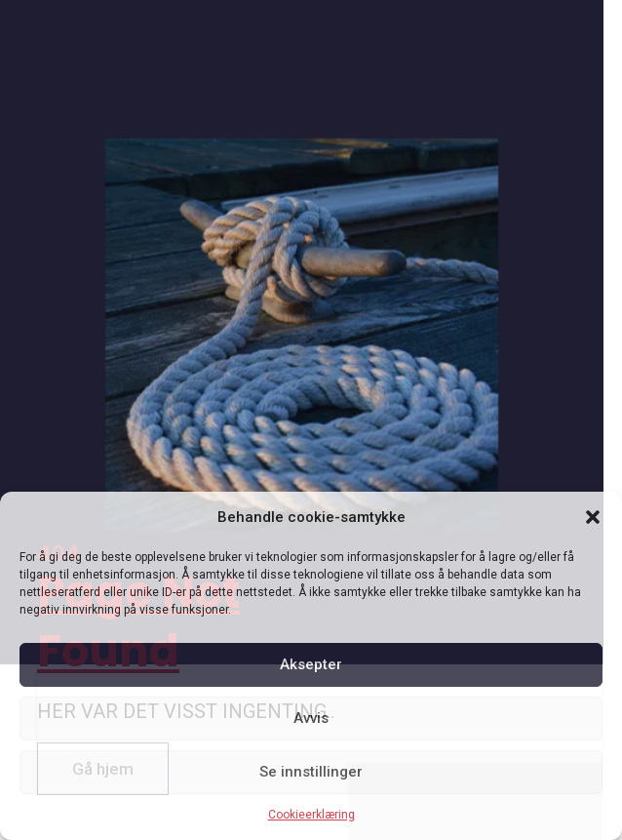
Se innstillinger (311, 772)
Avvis (311, 718)
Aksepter (311, 664)
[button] (593, 517)
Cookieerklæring (311, 815)
